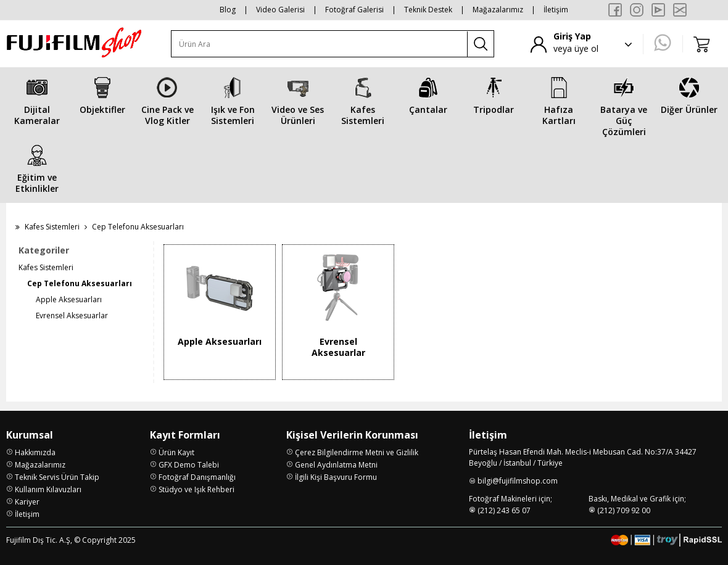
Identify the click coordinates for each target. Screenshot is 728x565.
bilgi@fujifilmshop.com (518, 481)
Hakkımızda (35, 452)
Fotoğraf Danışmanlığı (197, 477)
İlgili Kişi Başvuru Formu (336, 477)
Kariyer (27, 502)
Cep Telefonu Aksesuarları (80, 283)
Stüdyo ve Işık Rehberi (196, 489)
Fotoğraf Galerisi (354, 10)
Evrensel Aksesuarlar (72, 315)
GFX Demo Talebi (189, 465)
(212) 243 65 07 (504, 510)
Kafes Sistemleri (52, 227)
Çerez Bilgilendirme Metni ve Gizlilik (357, 452)
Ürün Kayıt (176, 452)
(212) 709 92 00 (624, 510)
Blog (228, 10)
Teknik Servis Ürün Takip (57, 477)
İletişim (556, 10)
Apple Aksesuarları (69, 299)
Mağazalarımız (498, 10)
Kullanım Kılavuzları (48, 489)
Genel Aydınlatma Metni (336, 465)
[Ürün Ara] (320, 44)
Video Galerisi (280, 10)
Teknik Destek (428, 10)
